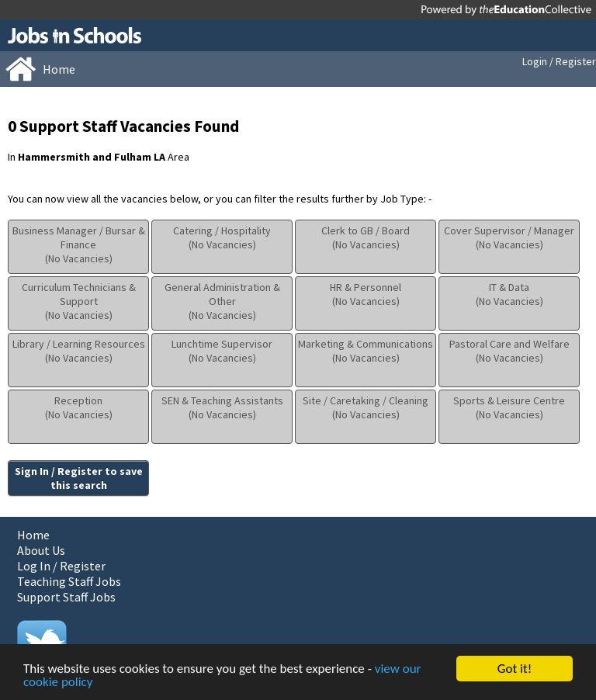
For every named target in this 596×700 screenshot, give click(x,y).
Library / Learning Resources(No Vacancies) (79, 351)
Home (33, 535)
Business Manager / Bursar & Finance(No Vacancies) (79, 244)
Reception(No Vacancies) (79, 407)
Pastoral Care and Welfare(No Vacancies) (509, 351)
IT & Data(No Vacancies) (509, 294)
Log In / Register (61, 566)
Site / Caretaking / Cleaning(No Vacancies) (366, 407)
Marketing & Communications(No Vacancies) (366, 351)
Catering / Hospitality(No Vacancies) (222, 237)
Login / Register (559, 61)
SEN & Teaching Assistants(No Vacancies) (222, 407)
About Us (41, 550)
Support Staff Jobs (66, 597)
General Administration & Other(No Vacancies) (222, 301)
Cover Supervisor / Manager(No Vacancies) (509, 237)
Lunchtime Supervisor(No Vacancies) (222, 351)
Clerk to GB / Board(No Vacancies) (366, 237)
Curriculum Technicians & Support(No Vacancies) (79, 301)
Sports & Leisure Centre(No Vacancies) (509, 407)
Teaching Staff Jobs (69, 581)
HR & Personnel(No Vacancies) (366, 294)
